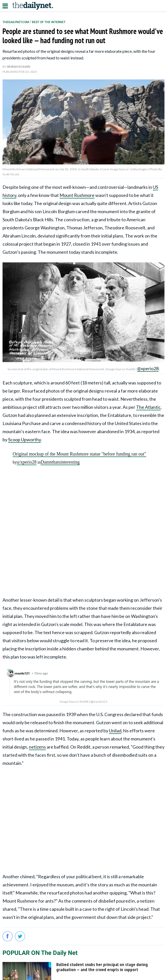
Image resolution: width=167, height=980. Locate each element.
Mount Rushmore (77, 195)
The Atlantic (148, 407)
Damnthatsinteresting (60, 462)
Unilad (115, 731)
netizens (37, 747)
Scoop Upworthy (24, 440)
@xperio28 (148, 368)
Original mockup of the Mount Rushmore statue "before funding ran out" (79, 454)
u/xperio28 (27, 462)
